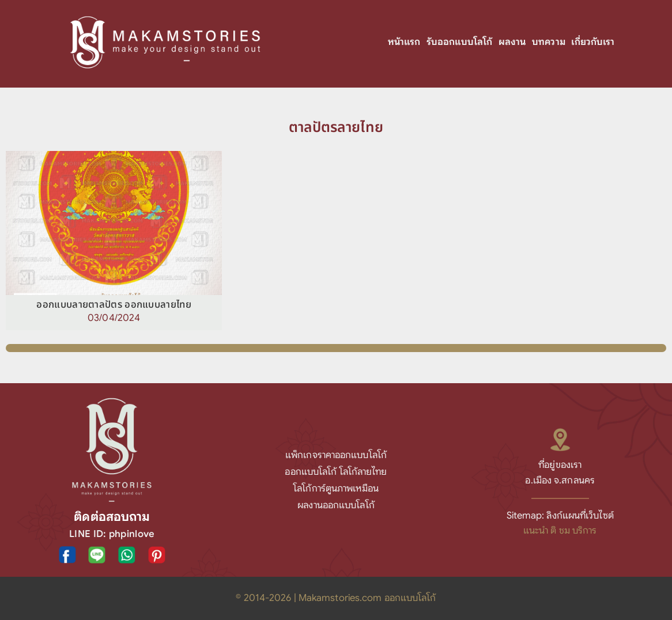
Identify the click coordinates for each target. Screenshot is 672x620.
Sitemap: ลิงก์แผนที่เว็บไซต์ (560, 515)
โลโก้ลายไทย (363, 472)
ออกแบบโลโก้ (311, 472)
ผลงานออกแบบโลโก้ (336, 505)
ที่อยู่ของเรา (560, 465)
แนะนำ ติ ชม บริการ (560, 530)
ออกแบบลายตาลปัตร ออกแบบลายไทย (114, 305)
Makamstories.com (340, 598)
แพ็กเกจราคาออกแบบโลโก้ (336, 455)
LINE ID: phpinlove (112, 534)
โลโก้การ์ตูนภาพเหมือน (336, 488)
